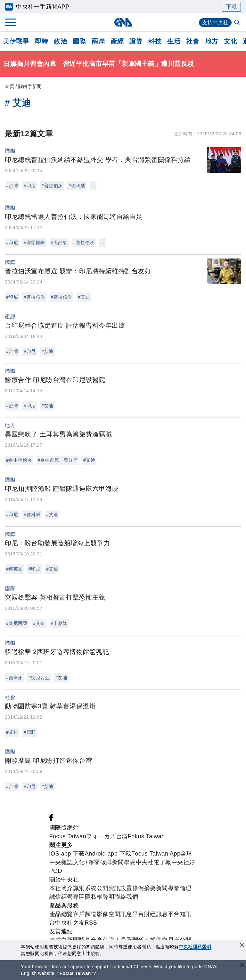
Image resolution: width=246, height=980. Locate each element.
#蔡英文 (14, 569)
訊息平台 (132, 914)
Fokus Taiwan (146, 836)
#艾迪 (84, 297)
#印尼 (30, 186)
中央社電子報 (154, 862)
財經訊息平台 (162, 914)
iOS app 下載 (67, 854)
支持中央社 (215, 23)
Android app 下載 (108, 854)
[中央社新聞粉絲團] (51, 819)
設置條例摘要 (138, 888)
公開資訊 (109, 888)
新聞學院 (124, 862)
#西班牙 (14, 678)
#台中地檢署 (19, 460)
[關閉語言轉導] (242, 966)
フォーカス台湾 (107, 836)
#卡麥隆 (59, 623)
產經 (117, 41)
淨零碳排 (100, 862)
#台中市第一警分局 (58, 460)
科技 (155, 41)
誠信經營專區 (67, 897)
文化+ (81, 862)
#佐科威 (77, 186)
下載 (231, 7)
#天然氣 (59, 243)
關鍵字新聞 (30, 86)
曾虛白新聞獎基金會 (76, 940)
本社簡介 (61, 888)
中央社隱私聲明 (195, 947)
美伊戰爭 (16, 41)
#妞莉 (30, 732)
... (93, 186)
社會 (193, 41)
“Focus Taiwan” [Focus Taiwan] (75, 973)
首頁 (9, 86)
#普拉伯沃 (52, 186)
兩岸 (98, 41)
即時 (41, 41)
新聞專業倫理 (174, 888)
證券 (136, 41)
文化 (230, 41)
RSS (91, 923)
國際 (79, 41)
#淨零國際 (34, 243)
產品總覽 (61, 914)
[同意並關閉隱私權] (242, 946)
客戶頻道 (85, 914)
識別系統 (85, 888)
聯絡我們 (126, 897)
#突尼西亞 (17, 623)
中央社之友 (70, 923)
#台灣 (12, 186)
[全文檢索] (238, 23)
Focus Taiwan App (156, 854)
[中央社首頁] (123, 22)
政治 (60, 41)
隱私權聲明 (100, 897)
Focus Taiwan (68, 836)
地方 (212, 41)
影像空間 (109, 914)
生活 (174, 41)
